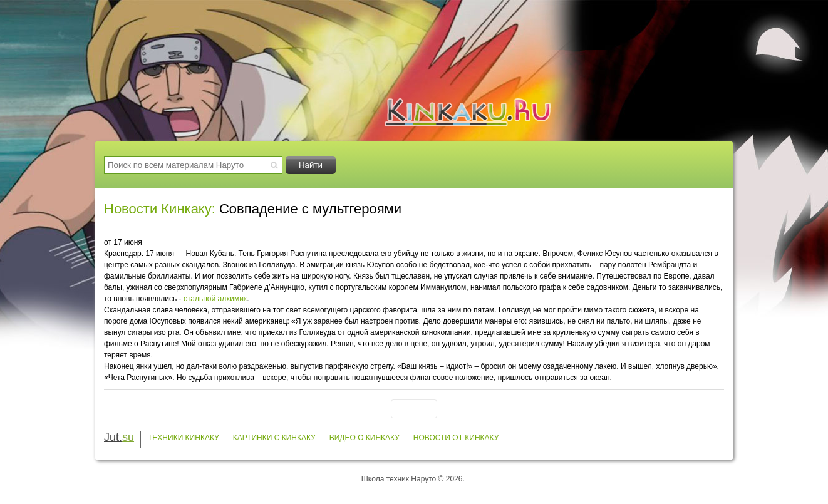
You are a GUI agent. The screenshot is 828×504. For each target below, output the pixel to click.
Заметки (683, 165)
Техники (406, 165)
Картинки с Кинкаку (274, 438)
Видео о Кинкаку (365, 438)
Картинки (499, 165)
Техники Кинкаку (184, 438)
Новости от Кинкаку (456, 438)
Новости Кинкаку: (160, 209)
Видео (591, 165)
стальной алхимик (215, 299)
